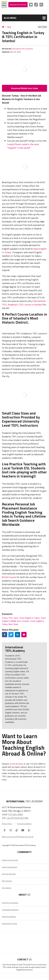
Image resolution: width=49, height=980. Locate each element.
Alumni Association (10, 867)
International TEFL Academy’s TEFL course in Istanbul (24, 303)
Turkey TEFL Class (10, 618)
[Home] (3, 27)
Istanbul (26, 621)
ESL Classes (7, 888)
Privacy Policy (7, 824)
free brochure (17, 764)
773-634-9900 (15, 814)
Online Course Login (10, 860)
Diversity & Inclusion (10, 903)
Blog (9, 27)
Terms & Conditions (24, 824)
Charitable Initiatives (10, 910)
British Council (9, 577)
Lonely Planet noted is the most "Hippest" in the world (23, 146)
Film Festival (7, 881)
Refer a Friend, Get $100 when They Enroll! (18, 837)
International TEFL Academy (23, 49)
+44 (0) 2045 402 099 (17, 818)
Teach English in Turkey (29, 618)
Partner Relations (9, 917)
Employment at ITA (9, 924)
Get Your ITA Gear (9, 874)
